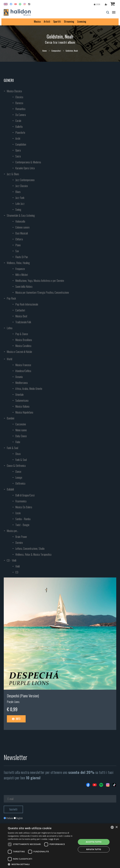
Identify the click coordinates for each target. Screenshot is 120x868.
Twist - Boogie (22, 525)
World (9, 359)
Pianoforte (20, 132)
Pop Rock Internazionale (27, 304)
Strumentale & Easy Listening (21, 215)
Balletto (19, 127)
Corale (18, 121)
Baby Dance (21, 436)
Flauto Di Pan (22, 257)
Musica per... (12, 531)
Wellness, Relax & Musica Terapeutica (33, 554)
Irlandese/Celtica (23, 371)
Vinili (17, 566)
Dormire (19, 543)
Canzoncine (21, 424)
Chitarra (19, 239)
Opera (18, 150)
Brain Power (21, 537)
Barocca (19, 103)
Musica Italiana (22, 406)
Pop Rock (11, 298)
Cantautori (20, 310)
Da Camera (21, 115)
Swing (18, 209)
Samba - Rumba (23, 519)
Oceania (19, 377)
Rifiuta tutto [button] (94, 849)
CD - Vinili (11, 560)
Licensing (82, 22)
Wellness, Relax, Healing (18, 263)
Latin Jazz (20, 204)
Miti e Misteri (22, 275)
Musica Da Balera (24, 507)
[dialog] (60, 846)
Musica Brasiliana (24, 340)
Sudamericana (22, 400)
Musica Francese (23, 365)
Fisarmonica (21, 501)
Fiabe (18, 442)
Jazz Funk (20, 198)
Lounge (19, 477)
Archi (18, 138)
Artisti (47, 22)
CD (17, 572)
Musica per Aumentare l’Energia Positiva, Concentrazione (42, 292)
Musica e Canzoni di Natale (19, 352)
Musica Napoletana (24, 412)
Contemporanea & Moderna (28, 162)
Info (16, 719)
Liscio (18, 513)
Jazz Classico (22, 186)
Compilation (21, 144)
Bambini (10, 418)
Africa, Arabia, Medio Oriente (29, 389)
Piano (18, 245)
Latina (10, 328)
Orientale (19, 394)
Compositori (56, 51)
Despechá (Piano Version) (23, 696)
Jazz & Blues (13, 174)
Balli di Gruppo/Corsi (25, 495)
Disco (18, 454)
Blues (18, 192)
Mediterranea (21, 383)
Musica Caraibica (23, 346)
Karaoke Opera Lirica (25, 168)
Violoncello (20, 221)
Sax (17, 251)
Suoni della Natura (24, 286)
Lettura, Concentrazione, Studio (30, 548)
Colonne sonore (22, 227)
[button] (41, 864)
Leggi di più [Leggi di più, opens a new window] (54, 839)
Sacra (18, 156)
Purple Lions (13, 702)
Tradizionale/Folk (23, 322)
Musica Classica (14, 91)
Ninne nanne (21, 430)
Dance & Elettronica (16, 466)
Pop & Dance (22, 334)
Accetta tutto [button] (94, 842)
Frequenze (20, 269)
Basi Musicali (22, 233)
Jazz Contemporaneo (25, 180)
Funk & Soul (12, 448)
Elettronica (20, 483)
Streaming (69, 22)
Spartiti (57, 22)
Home (45, 51)
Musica (37, 22)
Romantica (20, 109)
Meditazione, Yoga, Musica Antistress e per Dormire (40, 281)
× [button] (116, 827)
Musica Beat (21, 316)
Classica (19, 97)
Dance (18, 471)
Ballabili (10, 489)
